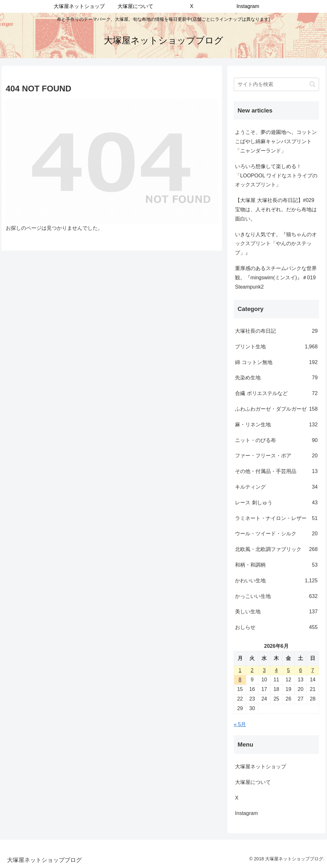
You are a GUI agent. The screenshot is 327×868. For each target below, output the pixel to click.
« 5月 (240, 724)
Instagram (251, 813)
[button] (312, 84)
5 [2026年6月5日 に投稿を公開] (289, 670)
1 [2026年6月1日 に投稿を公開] (240, 670)
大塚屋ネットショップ (261, 767)
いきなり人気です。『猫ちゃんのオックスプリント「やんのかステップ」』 (276, 244)
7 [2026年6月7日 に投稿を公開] (313, 670)
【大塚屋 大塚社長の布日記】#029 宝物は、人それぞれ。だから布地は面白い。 (276, 209)
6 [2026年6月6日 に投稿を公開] (301, 670)
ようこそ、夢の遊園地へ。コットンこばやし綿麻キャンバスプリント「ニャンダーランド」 (276, 141)
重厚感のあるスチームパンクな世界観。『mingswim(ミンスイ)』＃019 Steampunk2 (276, 278)
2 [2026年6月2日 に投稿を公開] (252, 670)
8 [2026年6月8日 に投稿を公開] (240, 680)
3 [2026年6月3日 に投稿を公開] (264, 670)
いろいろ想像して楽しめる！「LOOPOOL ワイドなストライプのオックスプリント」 (276, 176)
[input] (276, 84)
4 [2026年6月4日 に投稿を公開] (276, 670)
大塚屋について (258, 782)
